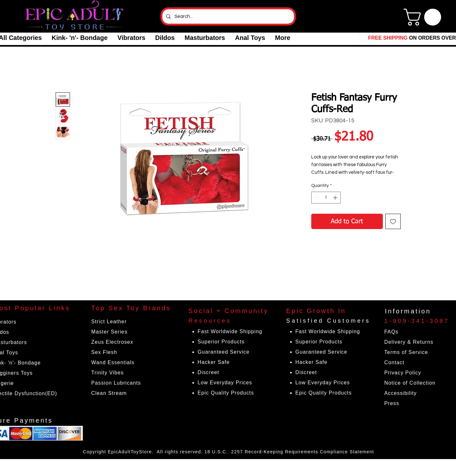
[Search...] (228, 16)
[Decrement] (316, 198)
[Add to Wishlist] (393, 221)
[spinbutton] (326, 198)
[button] (80, 38)
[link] (424, 17)
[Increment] (336, 198)
